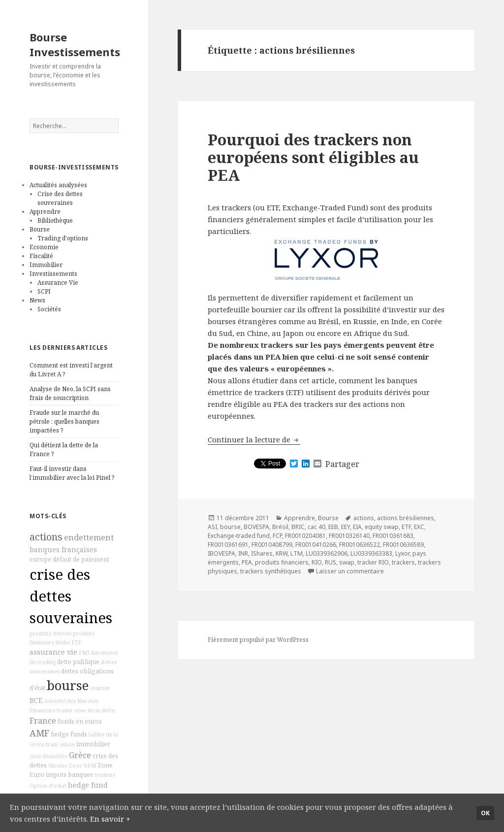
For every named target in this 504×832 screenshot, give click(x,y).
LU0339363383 (371, 553)
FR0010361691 (228, 545)
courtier (100, 688)
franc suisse (60, 744)
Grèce (80, 755)
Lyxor (402, 553)
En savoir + (110, 819)
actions (46, 537)
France (43, 721)
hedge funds (69, 734)
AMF (39, 733)
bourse (68, 685)
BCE (36, 700)
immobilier (93, 744)
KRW (282, 553)
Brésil (280, 527)
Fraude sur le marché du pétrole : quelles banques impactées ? (64, 421)
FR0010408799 (272, 545)
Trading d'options (63, 238)
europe (40, 559)
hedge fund (88, 785)
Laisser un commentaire (350, 571)
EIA (357, 527)
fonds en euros (80, 721)
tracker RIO (373, 562)
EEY (346, 527)
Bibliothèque (55, 220)
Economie (44, 247)
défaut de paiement (81, 559)
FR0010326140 (349, 536)
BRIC (298, 527)
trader (65, 710)
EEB (333, 527)
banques (80, 775)
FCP (277, 536)
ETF (77, 642)
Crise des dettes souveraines (60, 198)
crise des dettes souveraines (71, 596)
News (37, 300)
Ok (485, 813)
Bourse (40, 229)
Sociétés (49, 309)
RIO (317, 562)
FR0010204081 (305, 536)
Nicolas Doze (65, 765)
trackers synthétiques (271, 571)
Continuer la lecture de (254, 439)
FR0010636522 (360, 545)
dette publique (78, 662)
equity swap (382, 527)
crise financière (48, 756)
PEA (247, 562)
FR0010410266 (316, 545)
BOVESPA (256, 527)
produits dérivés (50, 633)
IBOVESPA (221, 553)
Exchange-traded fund (239, 536)
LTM (297, 553)
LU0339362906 (327, 553)
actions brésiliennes (406, 518)
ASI (212, 527)
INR (243, 553)
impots (56, 775)
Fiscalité (41, 256)
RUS (331, 562)
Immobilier (46, 265)
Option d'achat (48, 786)
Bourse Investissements (75, 44)
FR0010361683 (393, 536)
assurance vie (53, 652)
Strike (63, 642)
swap (347, 562)
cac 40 (316, 527)
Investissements (53, 274)
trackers (105, 775)
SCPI (44, 291)
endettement (89, 537)
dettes (70, 671)
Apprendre (45, 212)
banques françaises (63, 549)
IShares (262, 553)
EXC (419, 527)
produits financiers (282, 562)
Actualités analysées (58, 185)
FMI (84, 653)
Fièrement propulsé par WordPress (258, 640)
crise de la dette (94, 710)
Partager (342, 464)
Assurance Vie (58, 283)
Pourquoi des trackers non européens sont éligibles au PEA (313, 157)
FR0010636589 (403, 545)
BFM (90, 765)
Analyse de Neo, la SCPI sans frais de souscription (70, 393)
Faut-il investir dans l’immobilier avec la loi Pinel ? (72, 473)
